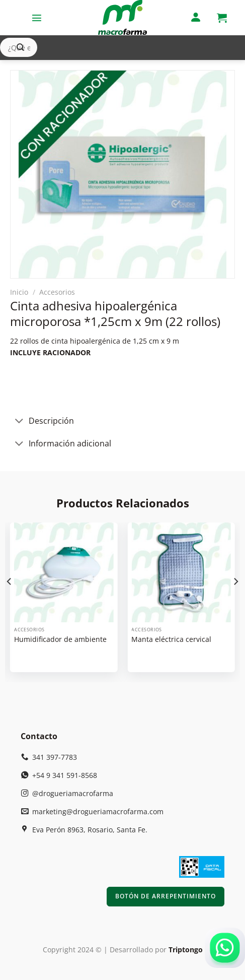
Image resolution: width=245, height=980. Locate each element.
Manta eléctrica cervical (171, 639)
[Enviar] (20, 48)
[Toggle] (19, 422)
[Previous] (10, 601)
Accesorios (57, 292)
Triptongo (186, 950)
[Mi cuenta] (196, 18)
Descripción (42, 422)
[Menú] (37, 18)
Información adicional (61, 445)
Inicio (19, 292)
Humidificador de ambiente (60, 639)
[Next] (235, 601)
